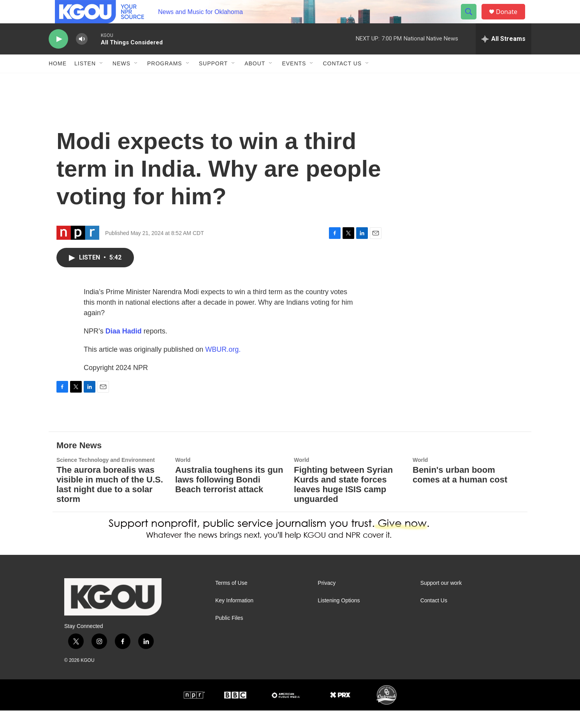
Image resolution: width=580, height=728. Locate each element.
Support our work (441, 601)
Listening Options (339, 618)
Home (58, 81)
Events (294, 81)
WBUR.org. (223, 367)
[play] (58, 57)
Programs (165, 81)
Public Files (229, 636)
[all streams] (504, 56)
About (255, 81)
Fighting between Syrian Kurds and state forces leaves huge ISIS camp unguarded (343, 502)
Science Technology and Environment (106, 477)
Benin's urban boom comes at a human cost (460, 492)
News (121, 81)
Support (213, 81)
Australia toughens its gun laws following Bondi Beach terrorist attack (229, 497)
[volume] (82, 57)
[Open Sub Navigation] (102, 81)
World (183, 477)
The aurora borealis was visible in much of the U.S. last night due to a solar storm (110, 502)
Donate (511, 20)
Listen (85, 81)
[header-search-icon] (472, 21)
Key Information (234, 618)
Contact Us (342, 81)
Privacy (327, 601)
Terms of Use (231, 601)
